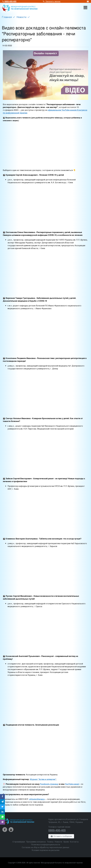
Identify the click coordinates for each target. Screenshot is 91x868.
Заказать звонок (51, 1)
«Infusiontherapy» (37, 799)
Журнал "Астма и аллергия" (43, 779)
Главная (7, 17)
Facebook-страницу (49, 784)
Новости (22, 17)
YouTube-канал (72, 784)
